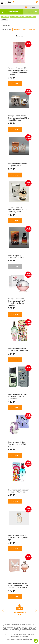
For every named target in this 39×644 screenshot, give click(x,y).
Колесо (26, 637)
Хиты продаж (7, 29)
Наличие (32, 29)
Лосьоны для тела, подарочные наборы (23, 17)
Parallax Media (28, 639)
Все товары (5, 17)
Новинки (17, 29)
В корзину (15, 83)
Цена (25, 29)
